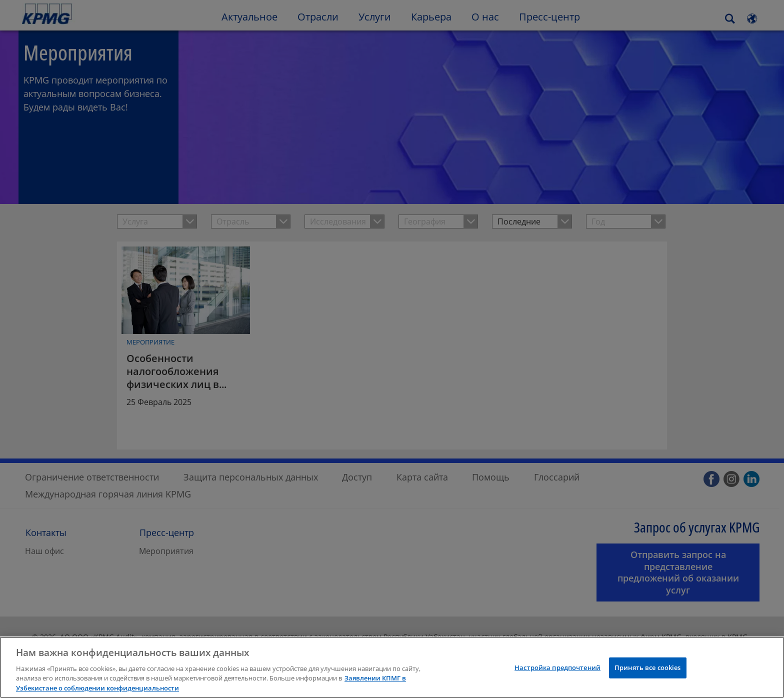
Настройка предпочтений (557, 680)
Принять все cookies (647, 680)
